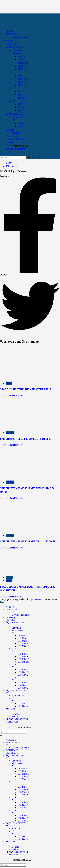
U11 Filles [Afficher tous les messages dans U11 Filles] (10, 535)
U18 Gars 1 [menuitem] (23, 685)
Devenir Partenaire (20, 37)
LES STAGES (12, 44)
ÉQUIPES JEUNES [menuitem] (33, 624)
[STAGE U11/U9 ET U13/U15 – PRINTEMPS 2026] (22, 363)
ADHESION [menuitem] (33, 723)
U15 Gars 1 (22, 95)
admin (4, 395)
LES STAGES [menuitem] (13, 620)
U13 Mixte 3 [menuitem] (24, 662)
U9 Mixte (21, 56)
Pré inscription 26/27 (21, 146)
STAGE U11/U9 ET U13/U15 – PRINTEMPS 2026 (25, 389)
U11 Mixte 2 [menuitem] (23, 643)
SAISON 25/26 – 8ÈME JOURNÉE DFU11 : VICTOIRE (28, 541)
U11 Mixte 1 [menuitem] (23, 641)
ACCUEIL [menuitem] (11, 607)
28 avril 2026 (14, 395)
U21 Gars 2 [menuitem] (23, 706)
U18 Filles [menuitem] (22, 683)
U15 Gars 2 (22, 98)
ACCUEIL (10, 31)
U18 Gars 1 (22, 107)
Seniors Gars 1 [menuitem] (19, 696)
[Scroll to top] (1, 602)
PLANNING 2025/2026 (15, 139)
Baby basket (17, 50)
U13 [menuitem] (36, 650)
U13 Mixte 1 (23, 79)
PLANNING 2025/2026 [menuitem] (17, 719)
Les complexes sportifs (16, 149)
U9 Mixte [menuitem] (22, 636)
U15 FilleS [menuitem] (23, 670)
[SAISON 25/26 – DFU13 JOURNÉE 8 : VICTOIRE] (22, 413)
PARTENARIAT (12, 34)
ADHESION (11, 142)
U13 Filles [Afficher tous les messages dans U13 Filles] (10, 433)
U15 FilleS (22, 91)
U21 (13, 120)
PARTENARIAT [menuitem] (33, 611)
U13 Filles (22, 75)
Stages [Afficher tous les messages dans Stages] (9, 383)
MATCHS (10, 130)
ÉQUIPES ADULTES (14, 114)
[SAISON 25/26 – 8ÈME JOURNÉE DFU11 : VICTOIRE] (22, 515)
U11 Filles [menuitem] (22, 638)
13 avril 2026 (14, 445)
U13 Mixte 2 (23, 82)
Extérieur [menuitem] (16, 716)
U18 (13, 101)
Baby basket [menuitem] (17, 628)
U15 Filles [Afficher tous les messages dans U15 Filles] (10, 482)
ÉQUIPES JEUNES (14, 47)
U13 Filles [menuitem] (22, 654)
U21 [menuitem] (36, 700)
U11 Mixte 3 (23, 69)
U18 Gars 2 (22, 111)
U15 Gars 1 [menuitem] (23, 672)
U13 (13, 72)
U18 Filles (22, 104)
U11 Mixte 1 (23, 63)
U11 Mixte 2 (23, 66)
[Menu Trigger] (3, 603)
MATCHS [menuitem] (33, 710)
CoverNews (38, 599)
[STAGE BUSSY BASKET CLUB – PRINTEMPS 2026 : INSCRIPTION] (22, 561)
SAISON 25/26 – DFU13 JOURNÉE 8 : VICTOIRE (25, 439)
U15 (13, 88)
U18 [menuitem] (36, 679)
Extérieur (16, 136)
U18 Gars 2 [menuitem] (23, 688)
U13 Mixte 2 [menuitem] (24, 659)
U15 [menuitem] (36, 666)
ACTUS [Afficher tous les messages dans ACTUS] (9, 577)
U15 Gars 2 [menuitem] (23, 675)
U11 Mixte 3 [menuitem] (23, 646)
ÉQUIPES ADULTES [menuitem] (33, 692)
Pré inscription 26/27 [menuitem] (21, 727)
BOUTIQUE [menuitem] (12, 617)
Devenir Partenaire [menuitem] (20, 615)
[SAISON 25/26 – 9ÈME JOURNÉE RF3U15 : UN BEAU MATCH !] (22, 462)
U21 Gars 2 (22, 127)
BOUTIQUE (11, 40)
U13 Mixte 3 (23, 85)
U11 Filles (22, 60)
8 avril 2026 (14, 597)
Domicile (15, 133)
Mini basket (17, 53)
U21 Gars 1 (22, 123)
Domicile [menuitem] (16, 714)
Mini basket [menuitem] (36, 632)
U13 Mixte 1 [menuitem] (24, 657)
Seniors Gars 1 (18, 117)
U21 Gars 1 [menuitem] (23, 703)
